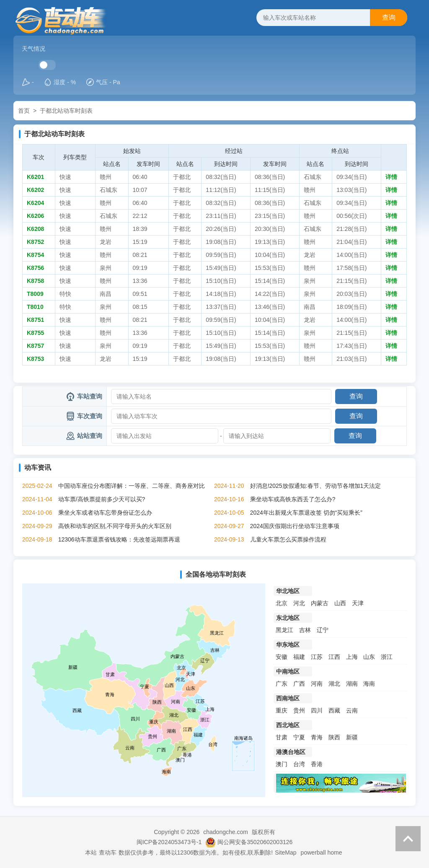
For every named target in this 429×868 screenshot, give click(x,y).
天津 (358, 603)
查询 (389, 17)
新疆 (352, 737)
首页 (24, 111)
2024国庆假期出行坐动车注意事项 (295, 526)
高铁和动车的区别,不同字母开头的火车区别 (115, 526)
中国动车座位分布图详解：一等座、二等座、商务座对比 (132, 486)
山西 (340, 603)
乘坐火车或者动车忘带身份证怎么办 (105, 513)
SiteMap (286, 852)
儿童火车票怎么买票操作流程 (288, 539)
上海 (352, 657)
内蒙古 (320, 603)
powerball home (322, 852)
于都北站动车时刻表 (66, 111)
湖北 (334, 684)
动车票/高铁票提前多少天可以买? (102, 499)
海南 (369, 684)
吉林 (305, 630)
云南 (352, 710)
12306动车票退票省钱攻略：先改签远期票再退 (119, 539)
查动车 (108, 852)
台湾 (299, 764)
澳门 (282, 764)
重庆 (282, 710)
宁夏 (299, 737)
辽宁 (323, 630)
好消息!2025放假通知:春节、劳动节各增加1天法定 (316, 486)
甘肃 (282, 737)
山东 (369, 657)
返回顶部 (408, 839)
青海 (317, 737)
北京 (282, 603)
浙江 (387, 657)
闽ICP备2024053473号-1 (169, 842)
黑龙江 (284, 630)
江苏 (317, 657)
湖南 (352, 684)
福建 (299, 657)
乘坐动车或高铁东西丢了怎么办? (293, 499)
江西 (334, 657)
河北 (299, 603)
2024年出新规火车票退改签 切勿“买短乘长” (306, 513)
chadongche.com (226, 832)
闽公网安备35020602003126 (255, 842)
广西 (299, 684)
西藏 (334, 710)
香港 (317, 764)
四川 (317, 710)
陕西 (334, 737)
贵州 (299, 710)
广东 (282, 684)
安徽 (282, 657)
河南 (317, 684)
